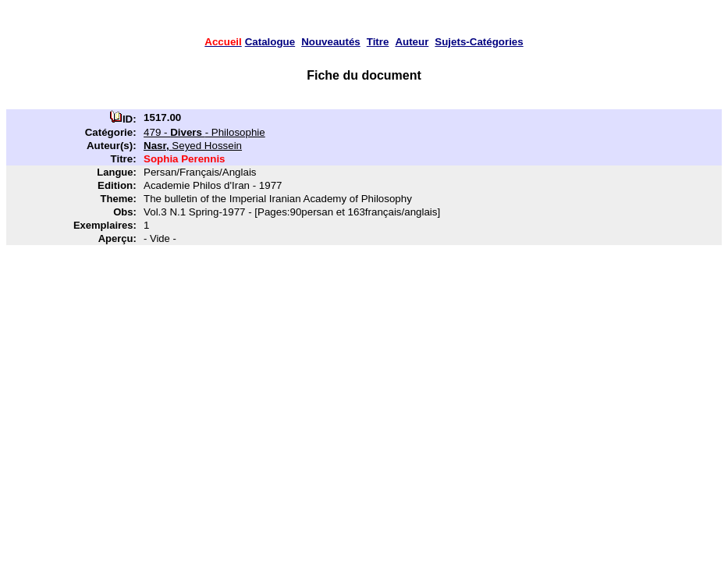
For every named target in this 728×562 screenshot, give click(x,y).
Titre (378, 42)
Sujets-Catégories (479, 42)
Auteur (412, 42)
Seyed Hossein (193, 146)
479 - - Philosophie (204, 132)
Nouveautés (331, 42)
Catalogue (270, 42)
